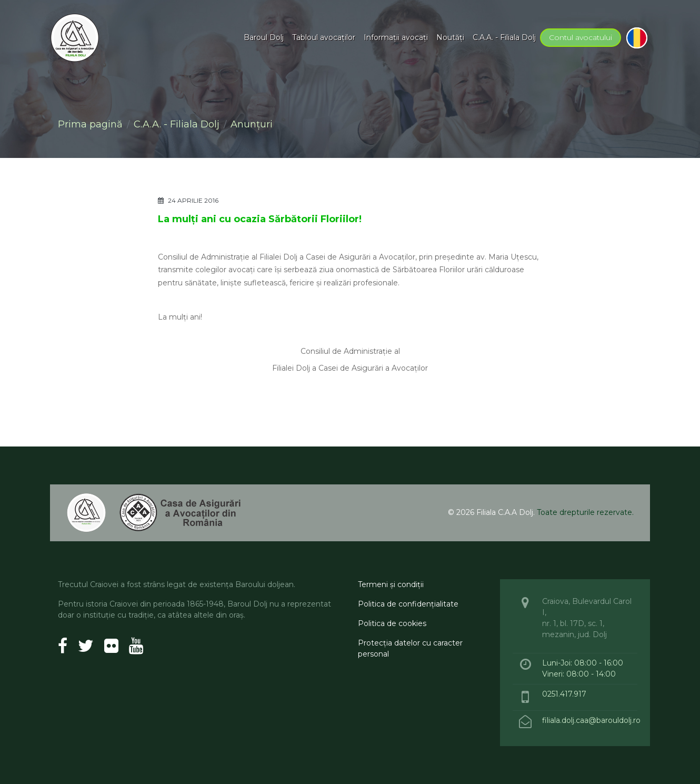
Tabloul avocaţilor (324, 37)
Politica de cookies (392, 623)
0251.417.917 (564, 694)
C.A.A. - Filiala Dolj (504, 37)
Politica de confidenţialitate (408, 604)
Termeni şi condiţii (391, 584)
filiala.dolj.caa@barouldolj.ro (592, 720)
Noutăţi (450, 37)
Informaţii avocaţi (396, 37)
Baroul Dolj (264, 37)
